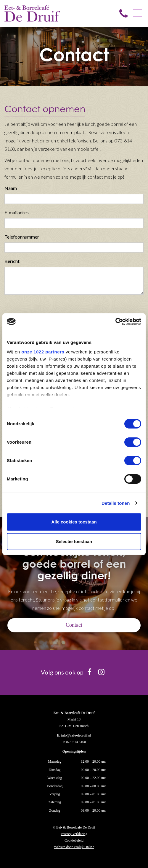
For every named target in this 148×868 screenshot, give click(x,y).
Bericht (12, 261)
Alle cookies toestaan (74, 522)
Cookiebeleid (74, 840)
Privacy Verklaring (74, 834)
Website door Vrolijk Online (74, 847)
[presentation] (49, 311)
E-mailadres (17, 212)
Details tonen (116, 503)
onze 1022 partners (43, 352)
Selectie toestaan (74, 541)
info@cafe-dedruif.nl (76, 735)
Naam (11, 188)
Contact (74, 625)
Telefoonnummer (22, 237)
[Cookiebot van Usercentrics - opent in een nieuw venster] (115, 322)
